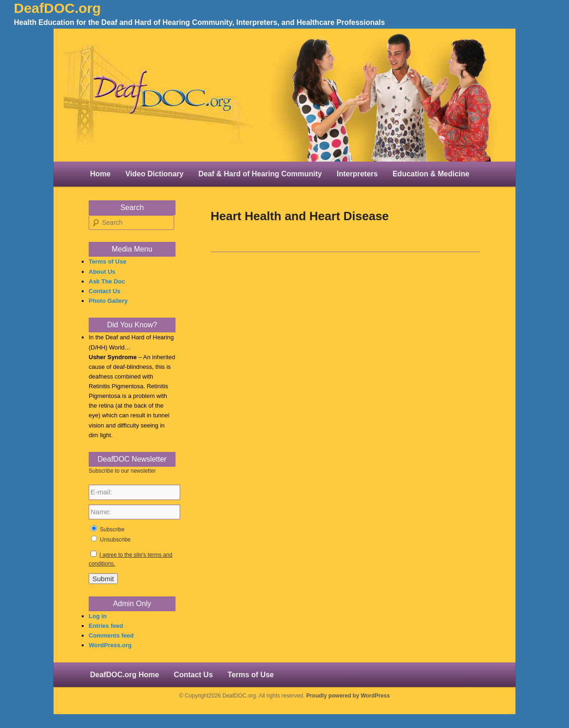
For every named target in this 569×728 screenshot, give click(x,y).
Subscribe (112, 529)
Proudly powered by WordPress (348, 696)
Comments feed (111, 635)
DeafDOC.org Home (124, 675)
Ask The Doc (107, 281)
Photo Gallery (108, 301)
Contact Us (105, 291)
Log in (98, 616)
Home (100, 174)
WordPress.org (110, 645)
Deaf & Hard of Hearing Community (260, 174)
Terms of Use (107, 262)
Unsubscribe (115, 540)
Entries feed (106, 626)
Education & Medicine (431, 174)
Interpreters (357, 174)
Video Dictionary (154, 174)
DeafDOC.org (57, 8)
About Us (102, 272)
